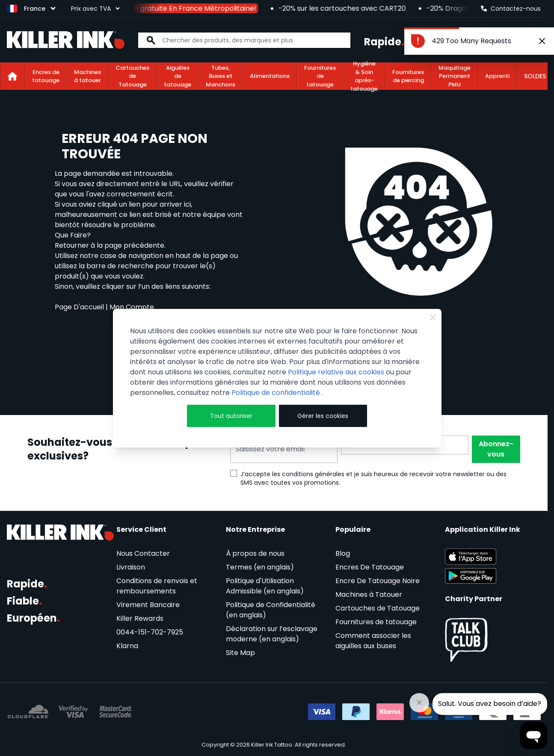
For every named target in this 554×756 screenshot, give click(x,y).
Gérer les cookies (323, 416)
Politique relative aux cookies (336, 372)
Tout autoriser (231, 416)
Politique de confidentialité (277, 393)
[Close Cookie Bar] (433, 317)
